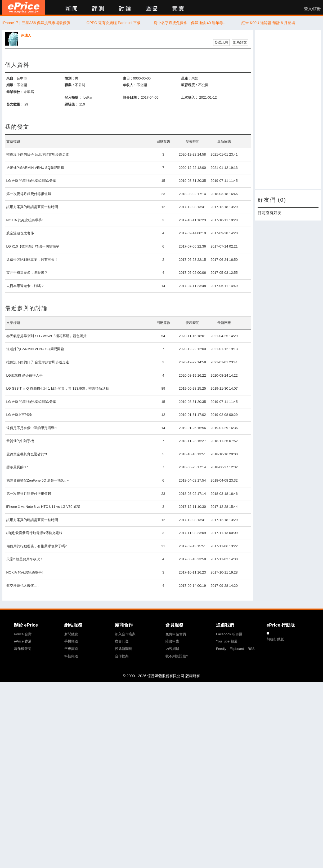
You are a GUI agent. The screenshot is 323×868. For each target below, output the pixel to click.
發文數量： (15, 104)
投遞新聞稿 (124, 649)
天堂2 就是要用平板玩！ (25, 559)
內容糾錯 (172, 649)
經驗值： (71, 104)
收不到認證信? (177, 656)
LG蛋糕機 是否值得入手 (25, 375)
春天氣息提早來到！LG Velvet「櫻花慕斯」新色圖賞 (46, 336)
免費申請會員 (176, 634)
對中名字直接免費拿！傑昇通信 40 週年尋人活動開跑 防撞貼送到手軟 (191, 23)
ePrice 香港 (23, 641)
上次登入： (190, 97)
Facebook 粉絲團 (229, 634)
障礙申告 (172, 641)
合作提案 (122, 656)
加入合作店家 (125, 634)
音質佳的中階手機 (20, 441)
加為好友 (240, 42)
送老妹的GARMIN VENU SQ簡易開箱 (35, 168)
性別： (70, 78)
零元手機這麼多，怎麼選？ (27, 273)
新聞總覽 (71, 634)
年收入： (130, 85)
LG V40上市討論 (19, 415)
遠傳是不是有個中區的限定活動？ (32, 428)
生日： (128, 78)
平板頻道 (71, 649)
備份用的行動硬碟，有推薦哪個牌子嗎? (37, 546)
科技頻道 (71, 656)
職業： (70, 85)
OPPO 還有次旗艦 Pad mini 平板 (114, 23)
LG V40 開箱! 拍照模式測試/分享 (31, 181)
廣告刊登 (122, 641)
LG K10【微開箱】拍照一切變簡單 (33, 246)
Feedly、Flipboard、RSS (235, 649)
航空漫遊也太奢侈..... (23, 233)
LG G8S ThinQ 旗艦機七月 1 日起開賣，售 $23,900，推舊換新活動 (58, 388)
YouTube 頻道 (227, 641)
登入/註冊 (312, 9)
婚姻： (12, 85)
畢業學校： (15, 92)
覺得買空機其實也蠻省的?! (27, 454)
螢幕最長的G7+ (18, 467)
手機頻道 (71, 641)
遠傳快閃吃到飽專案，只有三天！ (32, 260)
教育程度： (190, 85)
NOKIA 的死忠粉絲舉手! (25, 220)
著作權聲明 (23, 649)
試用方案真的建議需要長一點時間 (32, 207)
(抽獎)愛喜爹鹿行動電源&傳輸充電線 (34, 533)
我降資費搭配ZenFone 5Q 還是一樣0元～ (38, 480)
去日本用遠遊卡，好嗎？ (25, 286)
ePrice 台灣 (23, 634)
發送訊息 (221, 42)
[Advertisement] (280, 109)
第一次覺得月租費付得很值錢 (29, 194)
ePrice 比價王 (23, 7)
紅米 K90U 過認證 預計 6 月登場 (268, 23)
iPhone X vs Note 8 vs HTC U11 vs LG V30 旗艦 (43, 507)
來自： (12, 78)
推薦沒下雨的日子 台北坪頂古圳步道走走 (38, 154)
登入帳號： (73, 97)
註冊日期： (131, 97)
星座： (186, 78)
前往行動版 (275, 639)
